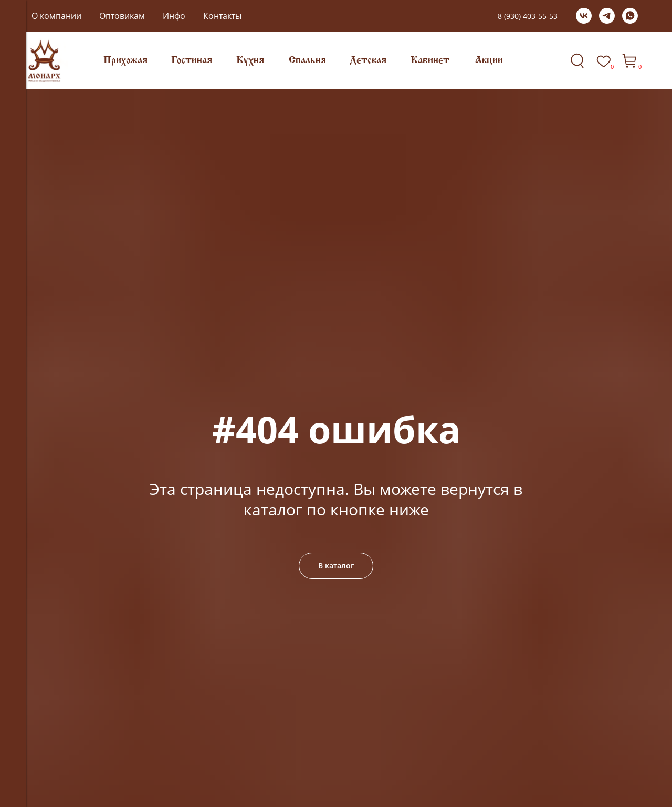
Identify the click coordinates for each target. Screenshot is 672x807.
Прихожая (125, 60)
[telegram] (607, 16)
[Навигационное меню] (13, 16)
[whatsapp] (630, 16)
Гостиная (192, 60)
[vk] (584, 16)
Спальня (307, 60)
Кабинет (430, 60)
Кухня (250, 60)
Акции (489, 60)
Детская (368, 60)
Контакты (222, 16)
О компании (56, 16)
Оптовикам (122, 16)
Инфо (174, 16)
